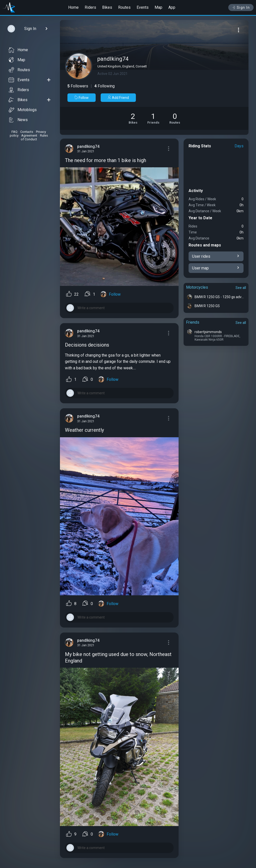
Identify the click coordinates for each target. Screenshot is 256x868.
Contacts (27, 132)
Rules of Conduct (34, 137)
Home (73, 7)
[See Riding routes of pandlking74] (175, 118)
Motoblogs (23, 110)
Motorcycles (197, 287)
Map (158, 7)
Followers (78, 86)
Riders (90, 7)
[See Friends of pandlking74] (153, 118)
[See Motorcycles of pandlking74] (133, 118)
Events (143, 7)
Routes (124, 7)
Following (105, 86)
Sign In (241, 7)
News (18, 120)
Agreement (29, 135)
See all (241, 288)
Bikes (107, 7)
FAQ (14, 132)
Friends (193, 322)
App (172, 7)
